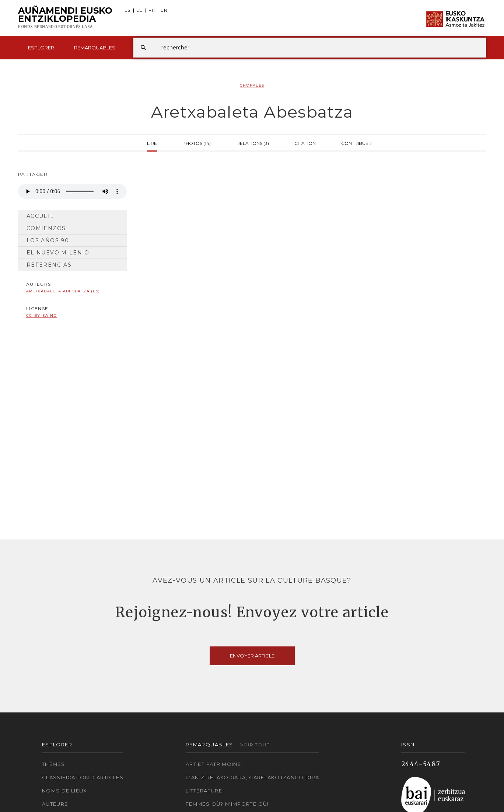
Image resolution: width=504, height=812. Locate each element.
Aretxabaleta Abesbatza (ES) (63, 291)
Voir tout (255, 745)
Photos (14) (197, 143)
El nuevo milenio (58, 253)
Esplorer (41, 48)
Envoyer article (252, 656)
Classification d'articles (83, 777)
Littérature (204, 791)
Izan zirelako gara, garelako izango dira (252, 777)
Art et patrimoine (213, 764)
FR (152, 11)
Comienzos (46, 228)
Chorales (252, 85)
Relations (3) (253, 143)
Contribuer (356, 143)
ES (128, 11)
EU (140, 11)
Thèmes (53, 764)
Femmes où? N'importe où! (227, 804)
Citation (305, 143)
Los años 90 (48, 240)
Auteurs (55, 804)
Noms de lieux (65, 791)
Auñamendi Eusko (65, 18)
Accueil (40, 216)
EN (164, 11)
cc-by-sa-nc (41, 315)
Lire (152, 143)
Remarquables (95, 48)
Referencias (49, 265)
